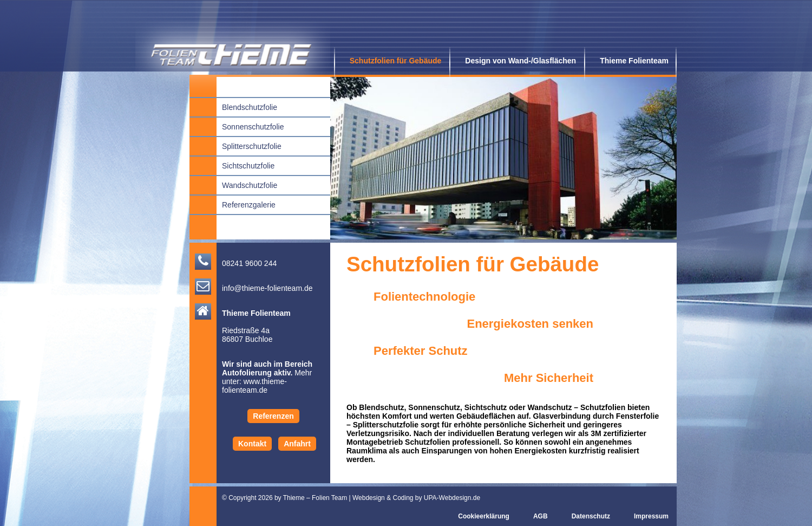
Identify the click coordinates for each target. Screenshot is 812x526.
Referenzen (273, 416)
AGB (537, 517)
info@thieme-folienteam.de (267, 288)
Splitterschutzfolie (246, 145)
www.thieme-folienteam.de (254, 386)
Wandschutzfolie (244, 184)
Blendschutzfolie (244, 106)
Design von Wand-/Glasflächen (517, 61)
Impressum (647, 517)
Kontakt (252, 444)
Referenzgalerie (243, 204)
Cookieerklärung (480, 517)
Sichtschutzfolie (243, 165)
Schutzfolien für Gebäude (392, 61)
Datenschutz (587, 517)
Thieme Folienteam (630, 61)
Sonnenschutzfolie (247, 126)
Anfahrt (297, 444)
